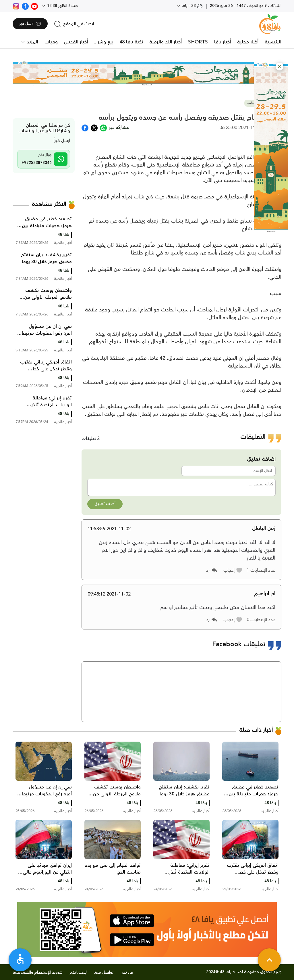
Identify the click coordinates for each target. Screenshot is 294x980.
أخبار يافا (223, 42)
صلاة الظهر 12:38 (62, 6)
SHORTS (198, 42)
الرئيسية (273, 42)
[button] (280, 67)
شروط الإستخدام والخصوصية (38, 973)
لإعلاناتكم (78, 973)
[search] (74, 24)
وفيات (51, 42)
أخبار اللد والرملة (166, 42)
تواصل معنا (104, 973)
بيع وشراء (104, 42)
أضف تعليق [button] (105, 504)
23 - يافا (192, 6)
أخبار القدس (76, 42)
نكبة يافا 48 (131, 42)
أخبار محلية (248, 42)
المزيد (32, 42)
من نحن (127, 973)
